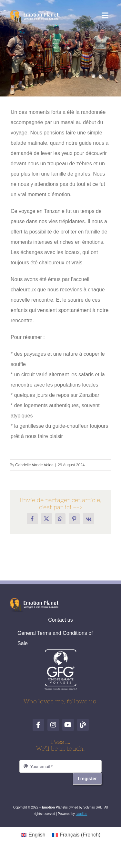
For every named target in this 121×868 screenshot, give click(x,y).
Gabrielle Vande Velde (34, 465)
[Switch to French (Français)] (76, 835)
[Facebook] (38, 725)
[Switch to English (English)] (33, 835)
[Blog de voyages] (83, 725)
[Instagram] (53, 725)
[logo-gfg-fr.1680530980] (61, 651)
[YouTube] (68, 725)
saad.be (82, 814)
